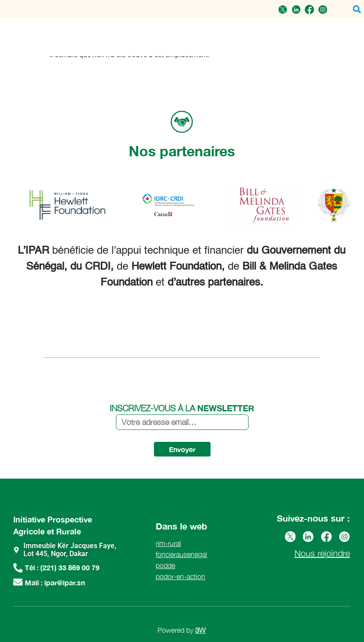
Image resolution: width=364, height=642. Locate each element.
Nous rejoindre (322, 553)
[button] (357, 10)
